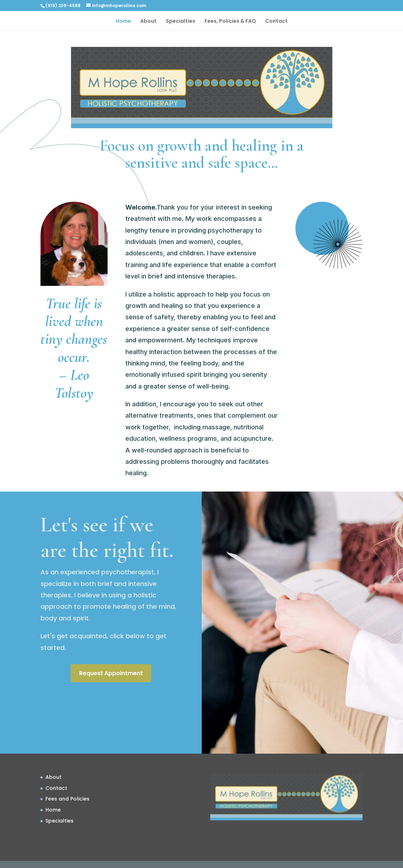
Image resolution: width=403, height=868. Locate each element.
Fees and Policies (67, 799)
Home (123, 21)
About (148, 21)
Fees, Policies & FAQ (230, 21)
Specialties (181, 21)
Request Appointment (111, 673)
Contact (276, 21)
